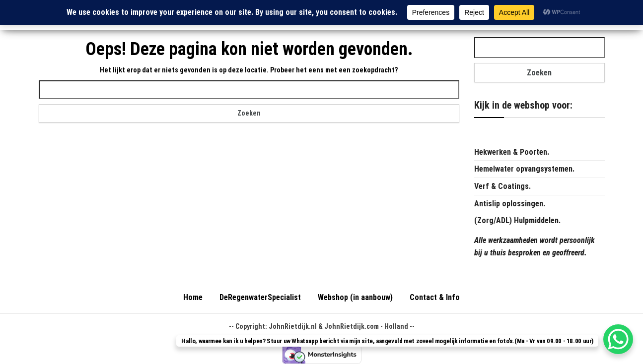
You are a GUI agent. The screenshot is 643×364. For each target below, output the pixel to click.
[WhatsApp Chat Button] (618, 339)
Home (193, 297)
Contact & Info (435, 297)
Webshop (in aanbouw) (355, 297)
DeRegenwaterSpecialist (260, 297)
